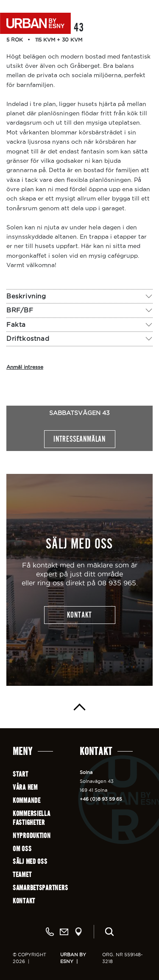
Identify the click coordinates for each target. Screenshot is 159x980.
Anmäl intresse (25, 367)
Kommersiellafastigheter (32, 818)
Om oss (22, 849)
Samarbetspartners (40, 888)
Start (21, 774)
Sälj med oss (30, 862)
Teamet (22, 875)
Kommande (27, 800)
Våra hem (25, 787)
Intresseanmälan (79, 439)
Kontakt (24, 901)
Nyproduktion (32, 836)
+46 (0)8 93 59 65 (101, 799)
